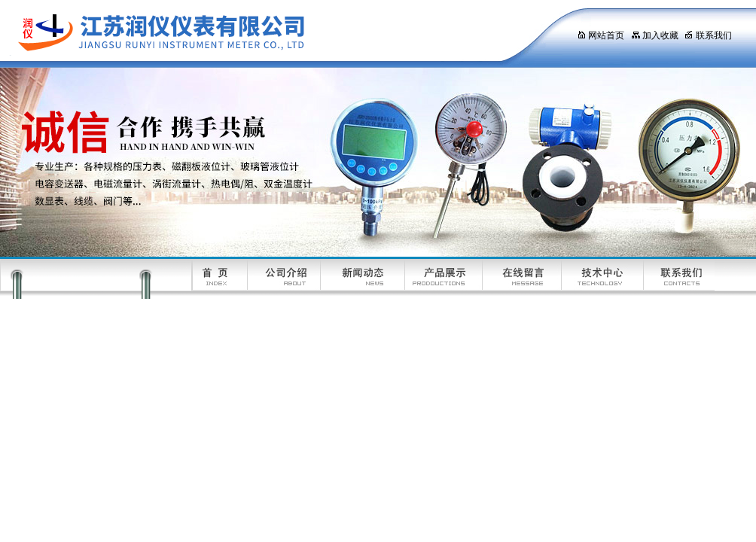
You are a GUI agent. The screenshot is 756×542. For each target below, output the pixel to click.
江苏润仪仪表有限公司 (275, 34)
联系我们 (708, 35)
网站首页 (601, 35)
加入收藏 (655, 35)
